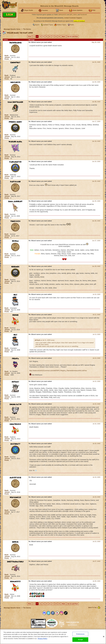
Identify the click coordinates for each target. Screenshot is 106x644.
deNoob (15, 315)
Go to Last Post (73, 37)
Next (64, 37)
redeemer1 (15, 267)
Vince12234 (15, 221)
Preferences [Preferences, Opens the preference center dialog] (80, 634)
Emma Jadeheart (15, 202)
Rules (72, 25)
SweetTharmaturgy (15, 562)
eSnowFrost (15, 63)
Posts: (7, 59)
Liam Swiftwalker (15, 102)
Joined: (7, 57)
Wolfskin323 (15, 497)
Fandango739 (15, 162)
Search (37, 25)
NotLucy (15, 382)
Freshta (15, 359)
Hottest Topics (62, 25)
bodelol (15, 542)
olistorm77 (15, 444)
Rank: (7, 56)
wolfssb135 (15, 82)
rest (15, 295)
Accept (80, 640)
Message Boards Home (12, 29)
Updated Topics (48, 25)
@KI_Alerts (73, 15)
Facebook (83, 15)
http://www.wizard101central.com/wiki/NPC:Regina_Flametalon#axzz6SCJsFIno (58, 370)
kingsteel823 (15, 424)
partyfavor (15, 182)
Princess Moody (15, 122)
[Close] (104, 637)
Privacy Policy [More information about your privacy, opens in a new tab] (42, 639)
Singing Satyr (15, 404)
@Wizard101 (63, 15)
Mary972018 (15, 478)
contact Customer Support (73, 18)
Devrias (15, 241)
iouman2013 (15, 582)
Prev (30, 37)
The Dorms (27, 29)
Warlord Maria (15, 142)
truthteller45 (15, 43)
